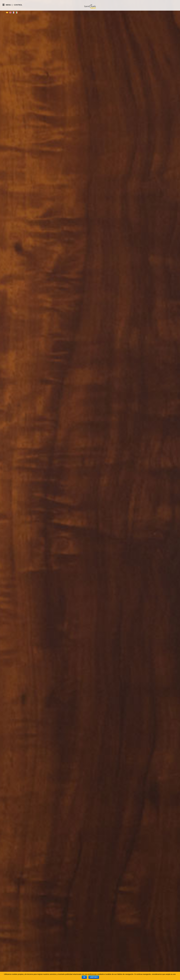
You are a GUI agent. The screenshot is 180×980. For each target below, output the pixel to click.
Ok (84, 977)
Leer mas (94, 977)
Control (18, 5)
